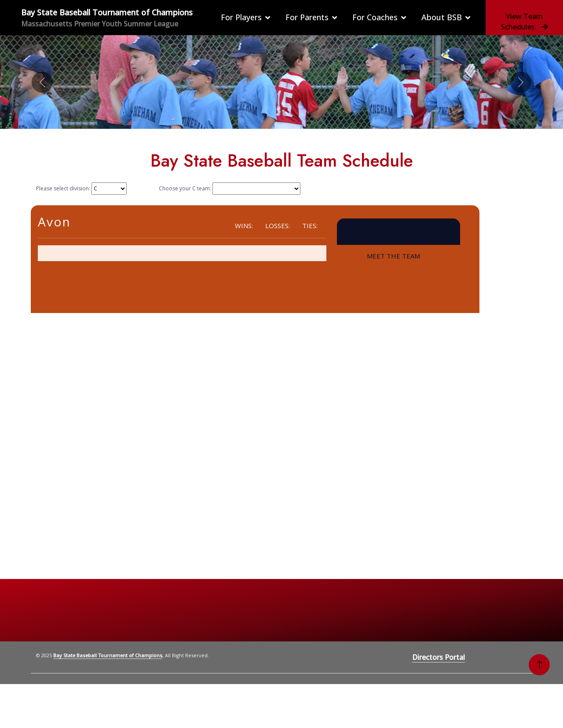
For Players (241, 17)
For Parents (307, 17)
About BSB (442, 17)
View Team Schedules (525, 22)
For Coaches (375, 17)
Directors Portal (439, 657)
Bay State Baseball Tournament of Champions (108, 655)
